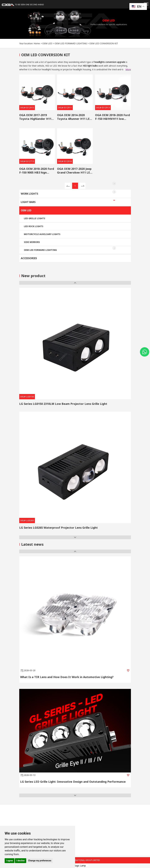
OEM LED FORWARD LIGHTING (71, 43)
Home (37, 43)
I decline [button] (21, 861)
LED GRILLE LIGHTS (35, 218)
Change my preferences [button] (40, 861)
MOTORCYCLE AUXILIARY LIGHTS (42, 234)
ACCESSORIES (29, 258)
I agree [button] (10, 861)
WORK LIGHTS (29, 194)
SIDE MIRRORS (32, 242)
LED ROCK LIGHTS (34, 226)
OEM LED (47, 43)
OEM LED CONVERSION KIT (104, 43)
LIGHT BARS (28, 202)
